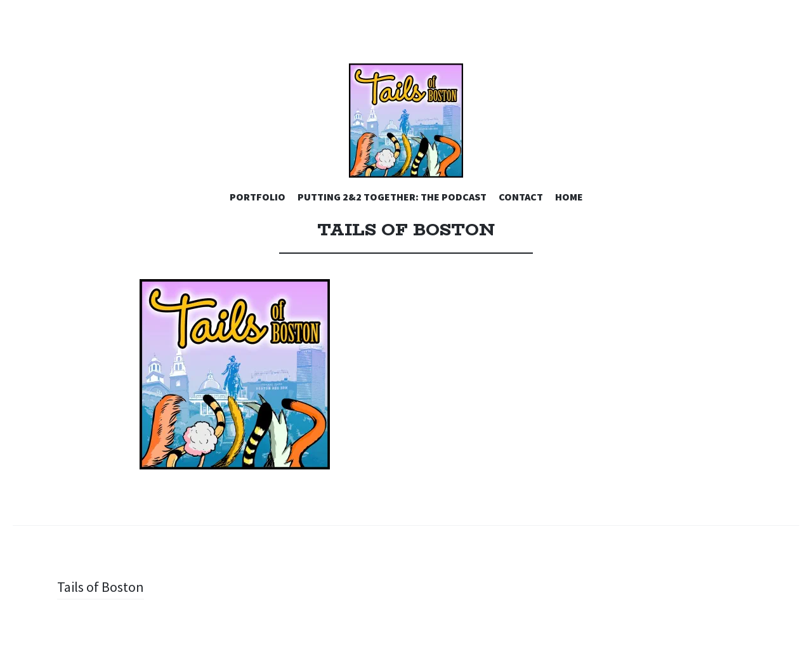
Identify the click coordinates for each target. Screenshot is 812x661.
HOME (569, 197)
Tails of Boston (101, 587)
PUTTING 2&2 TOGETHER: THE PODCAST (392, 197)
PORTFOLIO (258, 197)
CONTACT (521, 197)
